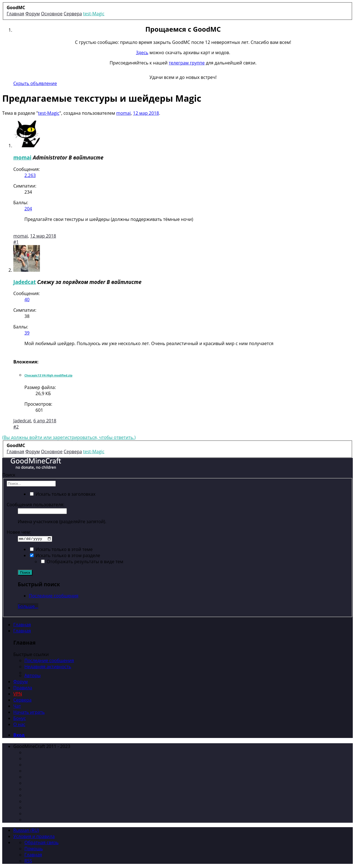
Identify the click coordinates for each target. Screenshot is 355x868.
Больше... (28, 606)
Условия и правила (34, 836)
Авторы (33, 675)
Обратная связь (41, 842)
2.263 (30, 175)
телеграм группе (187, 63)
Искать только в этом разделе (65, 555)
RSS (28, 860)
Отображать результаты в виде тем (82, 562)
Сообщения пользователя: (35, 505)
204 (28, 209)
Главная (22, 625)
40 (27, 300)
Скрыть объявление (35, 83)
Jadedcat (25, 282)
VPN (18, 694)
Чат (17, 706)
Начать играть (29, 712)
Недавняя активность (48, 667)
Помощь (34, 848)
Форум (21, 682)
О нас (19, 724)
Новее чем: (19, 532)
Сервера (22, 700)
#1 (16, 242)
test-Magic (49, 113)
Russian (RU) (26, 830)
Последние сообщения (54, 596)
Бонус (20, 718)
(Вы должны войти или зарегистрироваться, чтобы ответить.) (69, 437)
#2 (16, 427)
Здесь (142, 53)
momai (123, 113)
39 (27, 333)
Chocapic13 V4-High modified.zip (48, 375)
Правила (23, 688)
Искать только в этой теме (61, 549)
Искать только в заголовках (63, 494)
